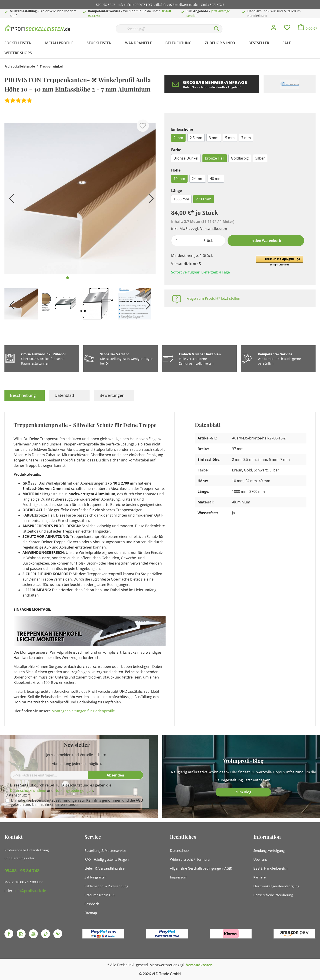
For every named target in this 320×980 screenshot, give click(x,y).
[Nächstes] (150, 200)
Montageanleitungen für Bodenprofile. (84, 711)
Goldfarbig (240, 158)
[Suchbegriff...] (163, 29)
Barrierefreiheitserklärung (273, 895)
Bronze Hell (215, 158)
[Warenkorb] (308, 28)
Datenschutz (179, 850)
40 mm (216, 179)
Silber (260, 158)
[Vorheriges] (10, 200)
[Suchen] (217, 29)
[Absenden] (116, 775)
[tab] (25, 395)
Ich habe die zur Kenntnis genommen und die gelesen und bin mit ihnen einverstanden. (77, 802)
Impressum (179, 877)
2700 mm (204, 199)
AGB (139, 800)
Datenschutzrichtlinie (28, 790)
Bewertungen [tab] (112, 395)
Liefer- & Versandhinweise (104, 868)
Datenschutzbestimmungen (55, 800)
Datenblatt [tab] (64, 395)
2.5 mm (196, 138)
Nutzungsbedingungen (74, 790)
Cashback (92, 904)
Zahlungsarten (95, 877)
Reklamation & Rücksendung (106, 886)
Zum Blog (243, 792)
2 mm (178, 138)
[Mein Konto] (274, 29)
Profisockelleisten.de (20, 66)
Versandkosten (199, 965)
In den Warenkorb (266, 241)
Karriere (259, 877)
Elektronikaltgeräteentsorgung (276, 886)
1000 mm (181, 199)
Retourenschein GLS (100, 895)
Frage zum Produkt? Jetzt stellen (213, 298)
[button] (279, 261)
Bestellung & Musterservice (105, 850)
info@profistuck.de (30, 891)
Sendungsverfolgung (269, 850)
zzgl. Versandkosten (209, 229)
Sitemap (91, 913)
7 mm (246, 138)
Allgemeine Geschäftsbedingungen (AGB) (201, 868)
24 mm (198, 179)
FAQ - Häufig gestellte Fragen (107, 859)
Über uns (260, 859)
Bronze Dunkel (186, 158)
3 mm (214, 138)
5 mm (230, 138)
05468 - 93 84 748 (22, 871)
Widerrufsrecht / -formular (190, 859)
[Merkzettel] (287, 29)
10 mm (179, 179)
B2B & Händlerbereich (270, 868)
